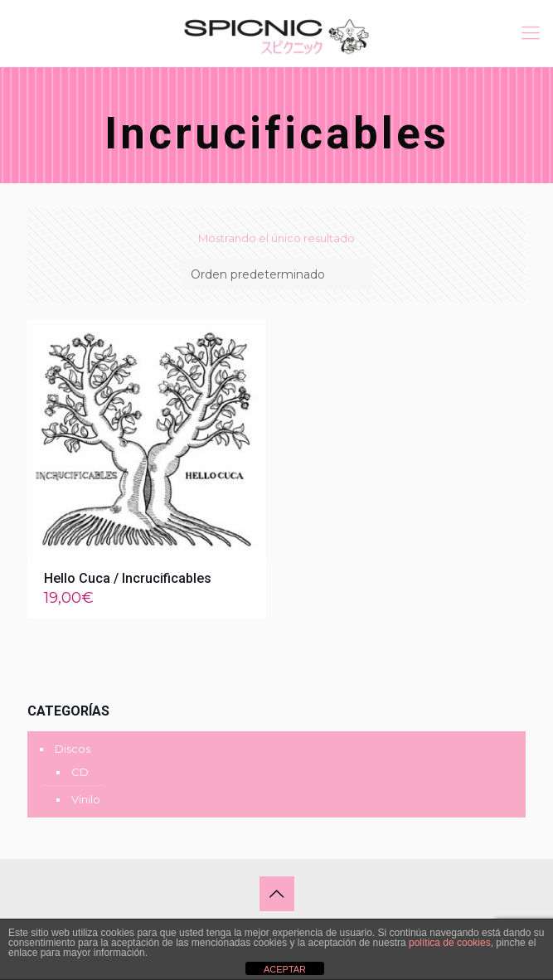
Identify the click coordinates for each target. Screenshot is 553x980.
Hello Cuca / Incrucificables (128, 578)
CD (80, 772)
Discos (73, 749)
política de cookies (450, 943)
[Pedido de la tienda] (277, 274)
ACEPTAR (285, 969)
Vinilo (86, 799)
